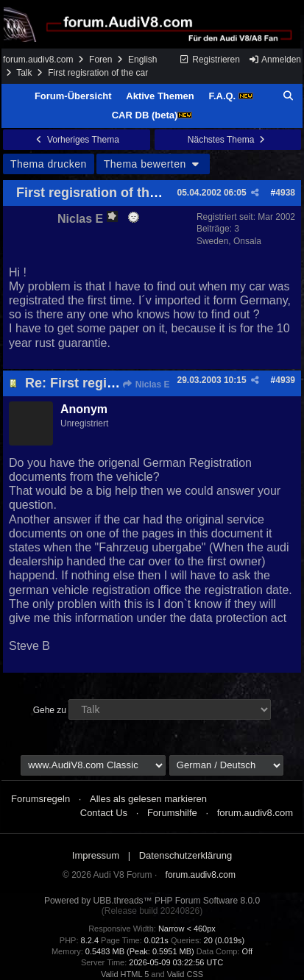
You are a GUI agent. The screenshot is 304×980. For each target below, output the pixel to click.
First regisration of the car (98, 193)
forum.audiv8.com (38, 60)
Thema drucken (49, 164)
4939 (285, 380)
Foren (100, 60)
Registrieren (209, 60)
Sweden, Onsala (229, 241)
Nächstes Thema (228, 140)
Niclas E (145, 385)
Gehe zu (50, 710)
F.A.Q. (230, 96)
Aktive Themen (160, 96)
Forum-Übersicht (73, 96)
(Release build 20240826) (152, 911)
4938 (285, 193)
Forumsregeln (40, 799)
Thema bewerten (153, 164)
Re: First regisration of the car (120, 383)
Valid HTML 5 (125, 974)
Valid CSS (185, 974)
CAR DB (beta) (152, 115)
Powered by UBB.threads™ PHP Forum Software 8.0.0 (152, 901)
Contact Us (104, 813)
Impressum (96, 855)
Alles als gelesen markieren (148, 799)
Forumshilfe (172, 813)
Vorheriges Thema (77, 140)
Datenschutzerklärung (185, 855)
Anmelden (275, 60)
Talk (24, 73)
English (142, 60)
